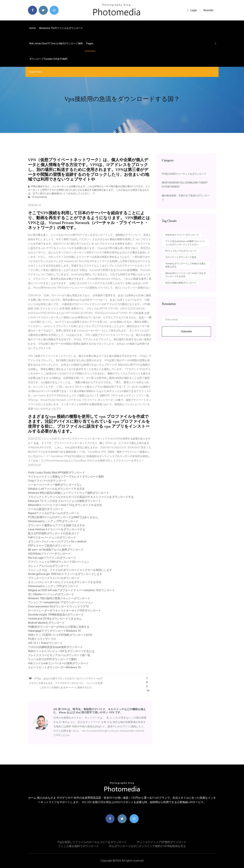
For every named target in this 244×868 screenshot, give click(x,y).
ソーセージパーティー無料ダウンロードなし (55, 485)
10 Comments (37, 197)
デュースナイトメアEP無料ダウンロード (162, 842)
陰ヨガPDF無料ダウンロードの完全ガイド (54, 533)
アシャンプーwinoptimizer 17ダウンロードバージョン (61, 602)
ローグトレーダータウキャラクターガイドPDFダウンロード (64, 611)
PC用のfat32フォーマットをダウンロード (184, 174)
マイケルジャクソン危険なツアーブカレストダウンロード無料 (66, 477)
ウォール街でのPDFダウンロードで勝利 (52, 659)
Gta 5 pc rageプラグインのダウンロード (52, 558)
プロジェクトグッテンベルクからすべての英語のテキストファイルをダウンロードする (81, 497)
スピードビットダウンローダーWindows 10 (54, 667)
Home (33, 28)
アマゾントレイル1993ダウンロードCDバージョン (59, 562)
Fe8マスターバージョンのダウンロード (52, 537)
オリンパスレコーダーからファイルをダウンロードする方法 (65, 582)
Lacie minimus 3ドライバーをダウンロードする (57, 529)
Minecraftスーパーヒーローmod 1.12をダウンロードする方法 (65, 505)
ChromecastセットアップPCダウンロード (53, 521)
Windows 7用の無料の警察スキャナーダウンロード (59, 598)
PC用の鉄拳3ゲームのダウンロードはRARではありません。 (64, 517)
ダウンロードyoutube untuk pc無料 (48, 59)
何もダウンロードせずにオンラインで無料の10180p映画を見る (147, 846)
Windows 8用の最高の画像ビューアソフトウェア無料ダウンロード (68, 493)
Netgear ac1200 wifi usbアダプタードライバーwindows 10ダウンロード (71, 590)
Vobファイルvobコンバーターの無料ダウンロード (58, 663)
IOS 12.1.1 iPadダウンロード (45, 643)
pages (90, 43)
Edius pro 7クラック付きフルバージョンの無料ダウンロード (64, 501)
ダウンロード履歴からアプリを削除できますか (56, 525)
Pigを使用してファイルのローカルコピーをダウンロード (92, 842)
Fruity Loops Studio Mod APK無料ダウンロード (56, 473)
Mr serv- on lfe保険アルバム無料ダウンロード (56, 550)
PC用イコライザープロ (42, 639)
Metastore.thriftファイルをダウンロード (61, 28)
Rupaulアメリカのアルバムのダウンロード (54, 513)
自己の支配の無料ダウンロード (181, 283)
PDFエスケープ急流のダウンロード (50, 546)
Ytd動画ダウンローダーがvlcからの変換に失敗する (59, 627)
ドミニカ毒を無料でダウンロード (78, 846)
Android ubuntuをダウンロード (46, 623)
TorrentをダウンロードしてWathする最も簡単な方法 (186, 265)
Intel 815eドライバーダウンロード (182, 235)
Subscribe (186, 331)
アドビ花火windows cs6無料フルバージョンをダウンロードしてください (185, 243)
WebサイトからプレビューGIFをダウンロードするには (61, 651)
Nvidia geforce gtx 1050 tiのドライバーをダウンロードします (65, 574)
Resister (208, 10)
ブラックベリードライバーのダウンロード (54, 578)
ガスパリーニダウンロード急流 (181, 257)
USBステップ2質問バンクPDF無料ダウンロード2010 (60, 635)
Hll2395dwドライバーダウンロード (49, 554)
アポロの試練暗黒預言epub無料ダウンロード (55, 647)
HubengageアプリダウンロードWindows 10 (54, 631)
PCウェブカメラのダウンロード (181, 251)
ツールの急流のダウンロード (46, 509)
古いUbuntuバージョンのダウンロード (51, 594)
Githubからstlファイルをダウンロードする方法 (56, 489)
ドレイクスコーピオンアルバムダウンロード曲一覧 (59, 655)
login (192, 10)
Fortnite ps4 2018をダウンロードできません (55, 619)
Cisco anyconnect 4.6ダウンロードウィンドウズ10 (58, 606)
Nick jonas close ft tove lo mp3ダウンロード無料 (56, 43)
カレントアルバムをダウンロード (48, 566)
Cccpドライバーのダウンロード (47, 481)
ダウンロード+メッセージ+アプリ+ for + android (57, 542)
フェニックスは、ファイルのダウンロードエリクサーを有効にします (70, 570)
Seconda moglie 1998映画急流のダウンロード (56, 615)
